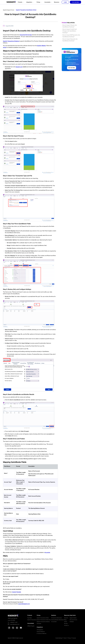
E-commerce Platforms (42, 633)
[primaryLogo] (13, 615)
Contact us (66, 625)
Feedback (72, 622)
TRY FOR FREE (75, 2)
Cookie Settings (59, 638)
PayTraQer (30, 618)
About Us (66, 618)
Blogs (65, 620)
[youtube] (21, 628)
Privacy (69, 638)
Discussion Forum (73, 620)
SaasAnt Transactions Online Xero (44, 620)
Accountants (54, 622)
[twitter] (13, 628)
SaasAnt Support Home (9, 10)
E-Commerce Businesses (57, 618)
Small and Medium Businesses (58, 620)
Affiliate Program (31, 626)
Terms (65, 638)
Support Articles (73, 618)
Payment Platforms (41, 632)
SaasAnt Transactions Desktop (43, 622)
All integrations (40, 630)
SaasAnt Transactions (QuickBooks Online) (26, 10)
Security (66, 623)
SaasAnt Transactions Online (43, 618)
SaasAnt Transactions (32, 620)
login (65, 2)
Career (66, 622)
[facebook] (9, 628)
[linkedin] (17, 628)
